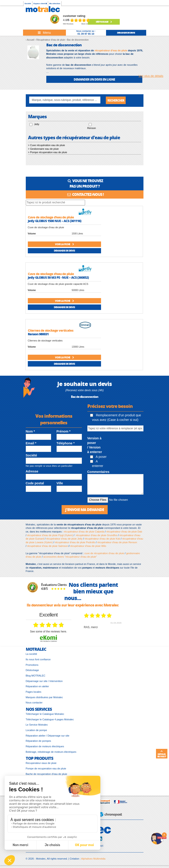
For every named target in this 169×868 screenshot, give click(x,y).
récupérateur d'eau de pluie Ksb (102, 539)
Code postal (35, 484)
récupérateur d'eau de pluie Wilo (88, 546)
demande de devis (126, 33)
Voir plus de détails (151, 76)
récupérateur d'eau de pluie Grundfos (96, 536)
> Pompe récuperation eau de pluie (48, 153)
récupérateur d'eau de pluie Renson (117, 543)
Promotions (32, 665)
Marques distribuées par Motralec (44, 698)
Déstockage (104, 22)
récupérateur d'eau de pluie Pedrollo (75, 543)
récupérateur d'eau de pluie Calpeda (84, 532)
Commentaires (98, 472)
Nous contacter (34, 703)
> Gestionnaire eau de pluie (43, 149)
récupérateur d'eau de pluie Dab (124, 532)
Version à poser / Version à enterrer (95, 446)
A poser (98, 457)
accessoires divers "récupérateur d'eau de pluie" (70, 557)
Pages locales (34, 692)
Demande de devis (64, 251)
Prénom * (64, 432)
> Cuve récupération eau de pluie (47, 146)
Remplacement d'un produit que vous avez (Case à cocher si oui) (116, 418)
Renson (92, 129)
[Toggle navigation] (44, 33)
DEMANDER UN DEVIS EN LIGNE (94, 79)
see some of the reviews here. (48, 632)
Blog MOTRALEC (36, 676)
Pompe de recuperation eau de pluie (46, 769)
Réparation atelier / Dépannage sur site (48, 736)
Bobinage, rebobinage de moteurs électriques (51, 752)
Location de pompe (36, 731)
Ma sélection (55, 4)
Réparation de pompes (38, 742)
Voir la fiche (64, 245)
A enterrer (97, 464)
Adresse (32, 472)
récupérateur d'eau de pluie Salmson (48, 546)
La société (31, 655)
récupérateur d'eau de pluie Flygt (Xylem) (50, 536)
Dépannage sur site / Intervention (44, 682)
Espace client (40, 4)
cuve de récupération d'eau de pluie (104, 554)
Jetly (37, 125)
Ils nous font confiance (38, 660)
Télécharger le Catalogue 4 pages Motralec (50, 720)
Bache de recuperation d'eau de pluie (47, 774)
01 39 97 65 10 (86, 34)
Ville (60, 484)
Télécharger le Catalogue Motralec (45, 714)
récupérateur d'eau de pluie (111, 50)
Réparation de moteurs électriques (45, 747)
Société (28, 4)
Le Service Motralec (37, 725)
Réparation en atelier (37, 687)
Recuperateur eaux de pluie (41, 764)
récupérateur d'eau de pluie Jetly (64, 539)
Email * (31, 444)
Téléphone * (66, 444)
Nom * (30, 432)
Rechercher (116, 100)
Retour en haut (162, 754)
